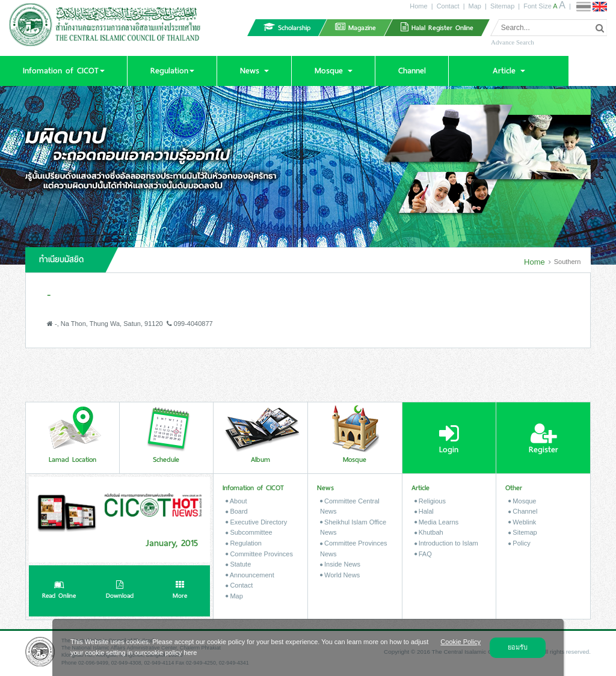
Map (475, 6)
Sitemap (502, 6)
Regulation (244, 543)
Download (120, 591)
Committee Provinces (259, 554)
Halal (424, 511)
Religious (430, 501)
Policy (519, 543)
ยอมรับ (518, 647)
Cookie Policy (460, 642)
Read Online (59, 591)
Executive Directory (256, 522)
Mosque (522, 501)
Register (544, 439)
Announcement (250, 575)
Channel (523, 511)
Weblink (522, 522)
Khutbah (429, 532)
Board (236, 511)
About (236, 501)
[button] (63, 71)
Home (418, 6)
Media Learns (437, 522)
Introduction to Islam (446, 543)
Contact (448, 6)
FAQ (423, 554)
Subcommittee (249, 532)
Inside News (340, 564)
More (180, 591)
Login (449, 439)
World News (340, 575)
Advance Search (513, 42)
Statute (238, 564)
